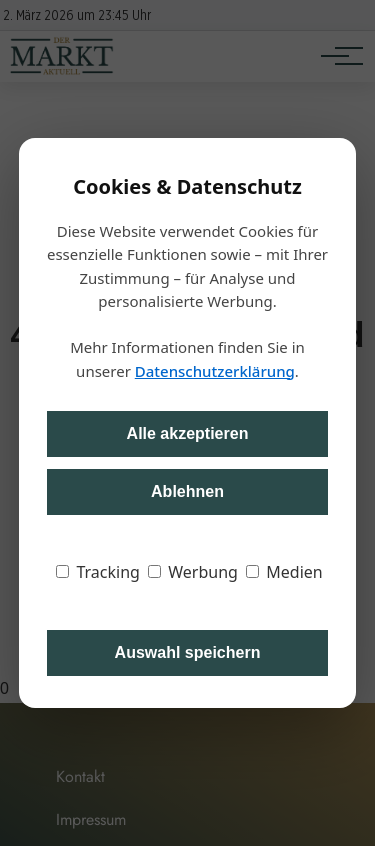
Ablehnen (187, 491)
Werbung (193, 572)
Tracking (98, 572)
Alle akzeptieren (188, 433)
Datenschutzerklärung (215, 371)
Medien (284, 572)
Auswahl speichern (188, 652)
